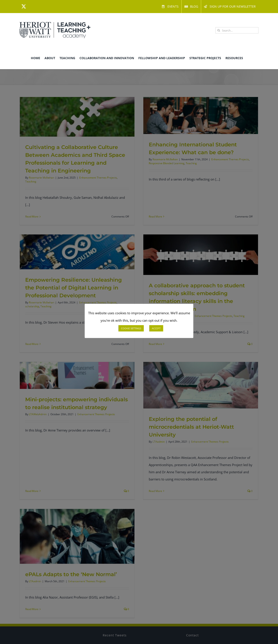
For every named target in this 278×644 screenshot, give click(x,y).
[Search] (219, 30)
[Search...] (237, 30)
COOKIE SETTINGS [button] (131, 328)
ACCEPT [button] (156, 328)
